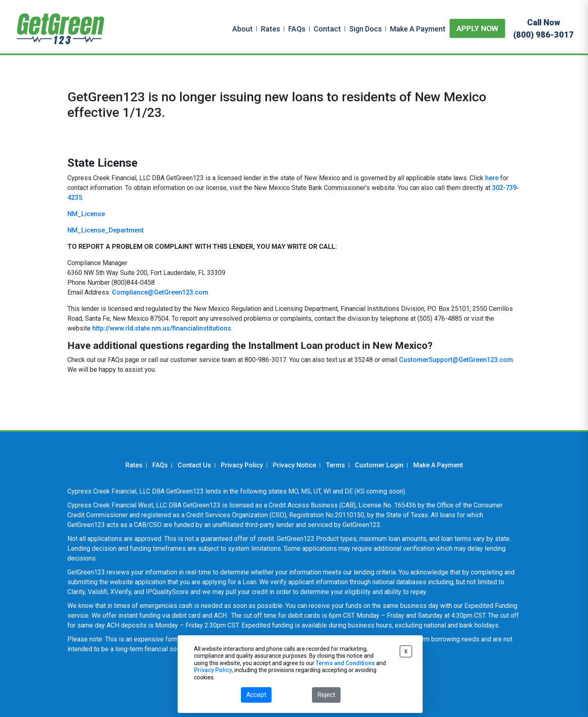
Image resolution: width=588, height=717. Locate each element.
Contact (327, 29)
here (492, 178)
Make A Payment (418, 29)
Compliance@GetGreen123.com (160, 292)
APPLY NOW (477, 28)
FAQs (297, 29)
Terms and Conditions (345, 663)
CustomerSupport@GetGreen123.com (456, 360)
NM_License (86, 214)
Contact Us (194, 465)
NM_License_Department (106, 230)
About (243, 29)
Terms (335, 465)
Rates (271, 29)
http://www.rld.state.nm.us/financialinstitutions (162, 328)
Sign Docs (365, 29)
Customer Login (379, 465)
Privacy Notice (294, 465)
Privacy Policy (242, 465)
